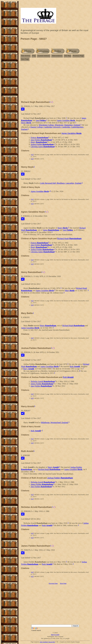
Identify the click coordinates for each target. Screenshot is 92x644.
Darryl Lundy (55, 635)
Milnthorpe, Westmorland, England (55, 422)
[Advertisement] (55, 82)
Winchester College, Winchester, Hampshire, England (59, 125)
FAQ (34, 56)
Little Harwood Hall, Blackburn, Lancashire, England (61, 183)
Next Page (25, 59)
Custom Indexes (44, 56)
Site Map (68, 56)
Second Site (52, 642)
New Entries (26, 56)
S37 (32, 155)
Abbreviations (57, 56)
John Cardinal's (44, 642)
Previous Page (78, 56)
